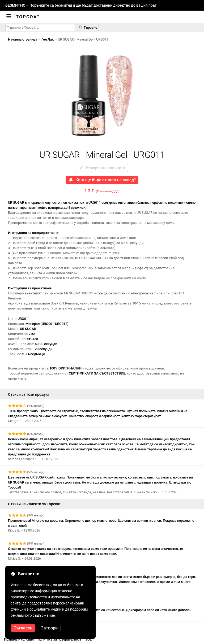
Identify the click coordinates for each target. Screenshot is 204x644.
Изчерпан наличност (102, 168)
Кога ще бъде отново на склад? (102, 180)
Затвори (49, 628)
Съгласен (23, 628)
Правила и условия (19, 639)
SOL (88, 639)
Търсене (88, 27)
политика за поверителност (59, 639)
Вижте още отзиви (26, 626)
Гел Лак (48, 39)
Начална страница (23, 39)
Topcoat (28, 17)
